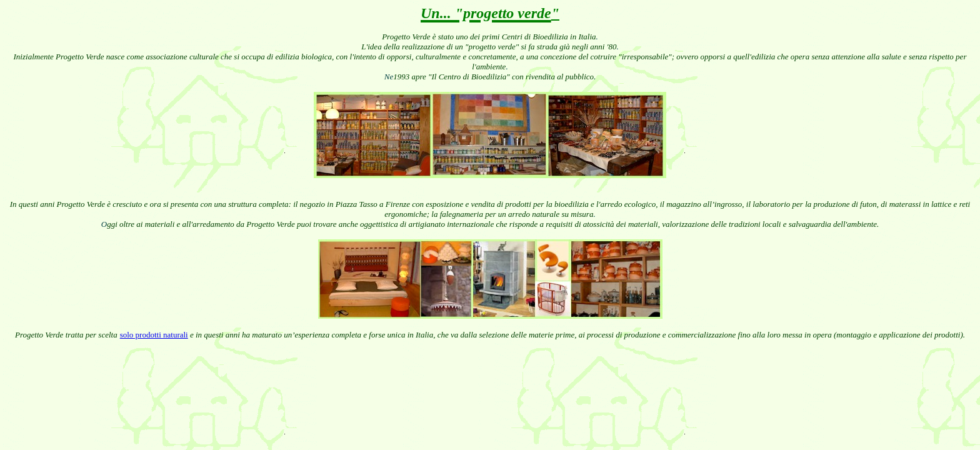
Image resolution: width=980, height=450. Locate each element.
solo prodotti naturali (154, 335)
